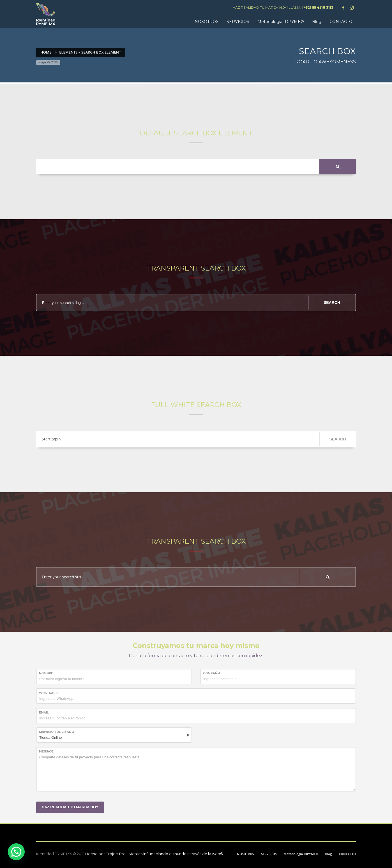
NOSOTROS (245, 854)
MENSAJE (46, 752)
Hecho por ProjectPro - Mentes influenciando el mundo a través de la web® (154, 854)
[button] (16, 852)
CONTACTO (347, 854)
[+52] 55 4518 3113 (318, 7)
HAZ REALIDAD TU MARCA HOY (70, 807)
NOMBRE (46, 673)
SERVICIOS (269, 854)
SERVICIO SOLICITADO (57, 732)
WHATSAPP (48, 693)
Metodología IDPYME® (301, 854)
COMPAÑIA (212, 673)
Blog (328, 854)
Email (44, 713)
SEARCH (332, 303)
